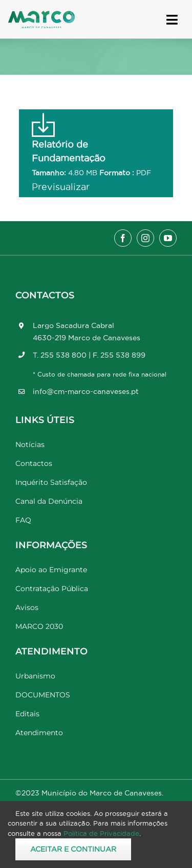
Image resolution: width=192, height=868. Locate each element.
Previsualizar (61, 187)
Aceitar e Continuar (73, 849)
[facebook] (123, 238)
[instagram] (145, 238)
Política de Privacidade (101, 833)
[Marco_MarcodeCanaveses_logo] (41, 15)
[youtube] (168, 238)
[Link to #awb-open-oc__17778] (172, 20)
